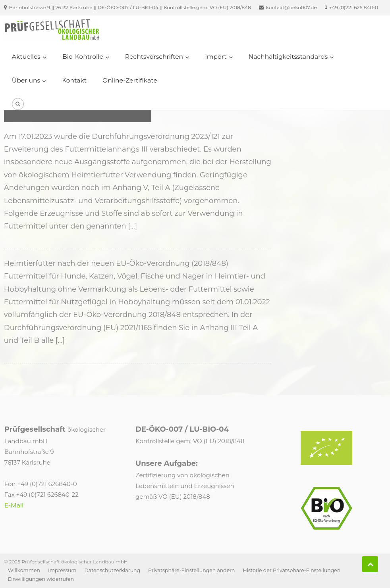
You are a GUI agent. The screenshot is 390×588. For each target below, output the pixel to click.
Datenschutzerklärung (113, 570)
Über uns (26, 80)
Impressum (62, 570)
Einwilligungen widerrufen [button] (41, 579)
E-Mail (14, 505)
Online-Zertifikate (130, 80)
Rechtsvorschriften (154, 57)
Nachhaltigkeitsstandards (288, 57)
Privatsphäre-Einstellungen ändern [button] (191, 570)
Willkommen (24, 570)
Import (216, 57)
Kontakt (74, 80)
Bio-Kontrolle (83, 57)
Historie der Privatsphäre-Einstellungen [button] (292, 570)
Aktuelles (26, 57)
